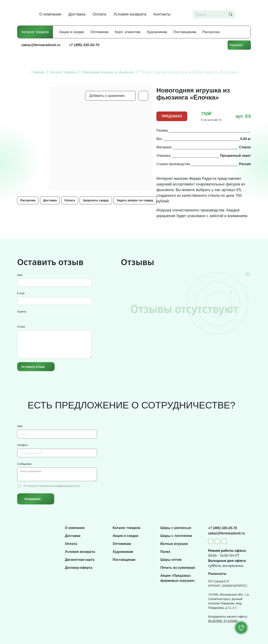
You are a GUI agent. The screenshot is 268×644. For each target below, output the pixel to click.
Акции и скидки (72, 32)
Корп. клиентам (128, 32)
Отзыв (21, 327)
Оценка (22, 312)
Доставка (77, 14)
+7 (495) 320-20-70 (84, 45)
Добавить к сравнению (107, 96)
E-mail (21, 293)
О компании (50, 14)
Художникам (157, 32)
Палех (165, 552)
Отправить (33, 499)
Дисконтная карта (80, 560)
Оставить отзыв (33, 367)
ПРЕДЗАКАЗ (172, 116)
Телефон (22, 445)
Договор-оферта (79, 568)
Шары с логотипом (176, 536)
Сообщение (24, 464)
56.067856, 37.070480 (223, 621)
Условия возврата (130, 14)
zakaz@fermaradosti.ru (41, 45)
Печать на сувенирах (178, 568)
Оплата (99, 14)
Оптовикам (100, 32)
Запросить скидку (96, 200)
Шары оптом (171, 560)
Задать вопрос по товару (135, 200)
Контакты (162, 14)
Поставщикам (185, 32)
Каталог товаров (35, 32)
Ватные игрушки (174, 544)
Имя (20, 275)
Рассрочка (211, 32)
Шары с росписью (176, 528)
